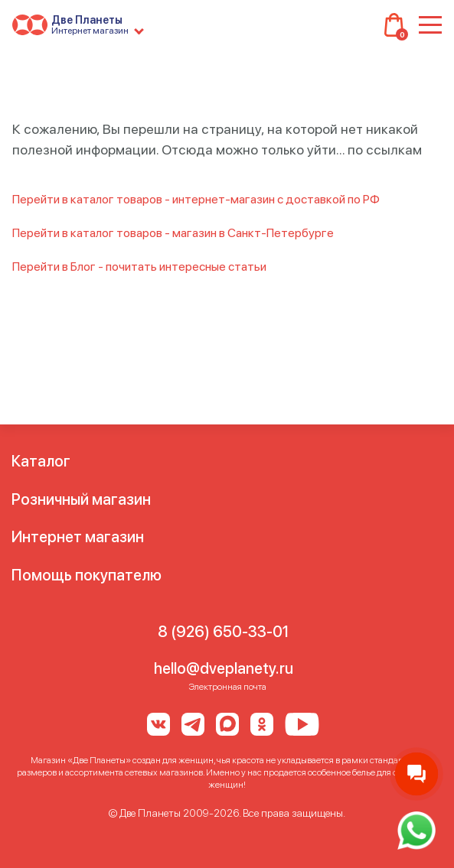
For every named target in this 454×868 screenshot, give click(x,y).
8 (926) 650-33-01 (223, 632)
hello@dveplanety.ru (224, 668)
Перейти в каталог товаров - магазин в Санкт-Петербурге (173, 233)
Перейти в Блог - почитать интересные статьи (139, 267)
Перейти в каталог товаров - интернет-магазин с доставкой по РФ (196, 199)
